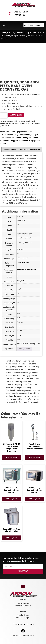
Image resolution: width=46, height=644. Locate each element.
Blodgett (19, 33)
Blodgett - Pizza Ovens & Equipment (20, 136)
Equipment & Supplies (9, 141)
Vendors (11, 33)
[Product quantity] (4, 115)
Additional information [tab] (30, 150)
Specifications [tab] (10, 150)
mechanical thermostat (26, 269)
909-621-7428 (28, 624)
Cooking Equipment (30, 138)
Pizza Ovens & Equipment (29, 141)
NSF (27, 262)
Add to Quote (16, 115)
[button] (4, 25)
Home (3, 33)
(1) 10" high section (24, 242)
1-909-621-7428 (19, 15)
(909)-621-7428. (6, 126)
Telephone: (18, 624)
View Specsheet (24, 349)
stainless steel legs (24, 234)
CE (18, 262)
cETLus (22, 262)
